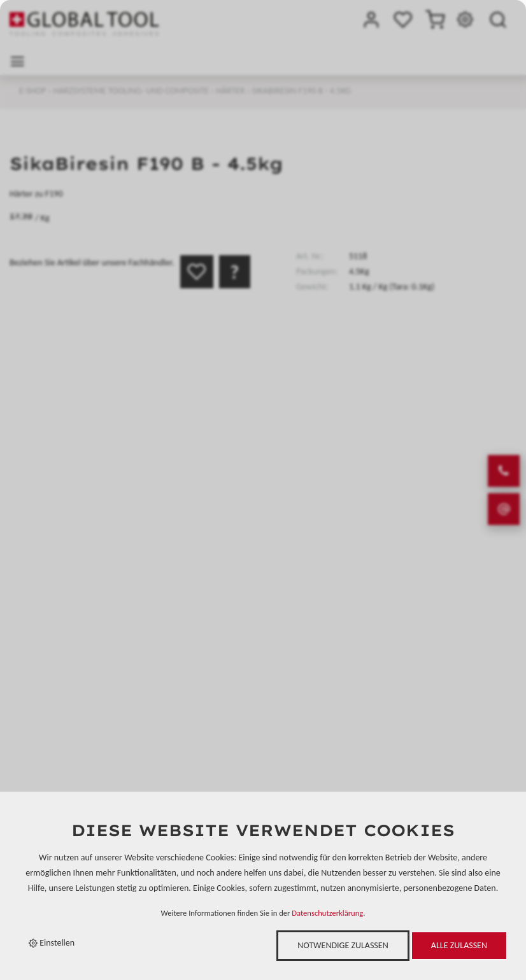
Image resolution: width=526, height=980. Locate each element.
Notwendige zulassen (343, 945)
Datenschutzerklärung (327, 913)
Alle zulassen (459, 945)
